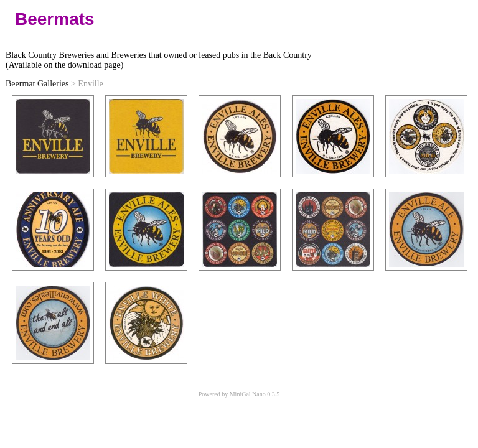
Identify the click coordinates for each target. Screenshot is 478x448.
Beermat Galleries (37, 84)
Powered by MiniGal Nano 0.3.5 (239, 394)
